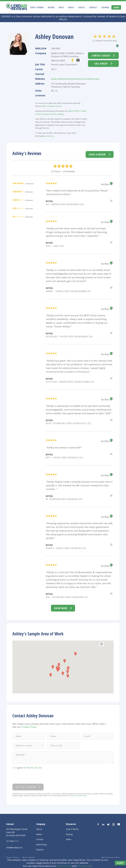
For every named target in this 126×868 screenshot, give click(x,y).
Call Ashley (101, 64)
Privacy (84, 796)
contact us (50, 136)
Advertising (41, 845)
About (71, 8)
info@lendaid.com (14, 848)
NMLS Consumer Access (52, 106)
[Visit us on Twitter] (108, 824)
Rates (61, 8)
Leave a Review (97, 154)
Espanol (105, 8)
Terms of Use (64, 866)
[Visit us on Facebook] (98, 824)
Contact (93, 8)
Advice (82, 8)
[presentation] (31, 776)
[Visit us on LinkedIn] (103, 824)
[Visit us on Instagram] (114, 824)
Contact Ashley (101, 56)
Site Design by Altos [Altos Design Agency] (111, 858)
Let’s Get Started (26, 787)
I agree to (28, 768)
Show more (61, 608)
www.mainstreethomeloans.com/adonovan (75, 79)
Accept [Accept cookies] (119, 863)
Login (116, 7)
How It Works (37, 8)
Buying (51, 8)
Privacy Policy (85, 866)
